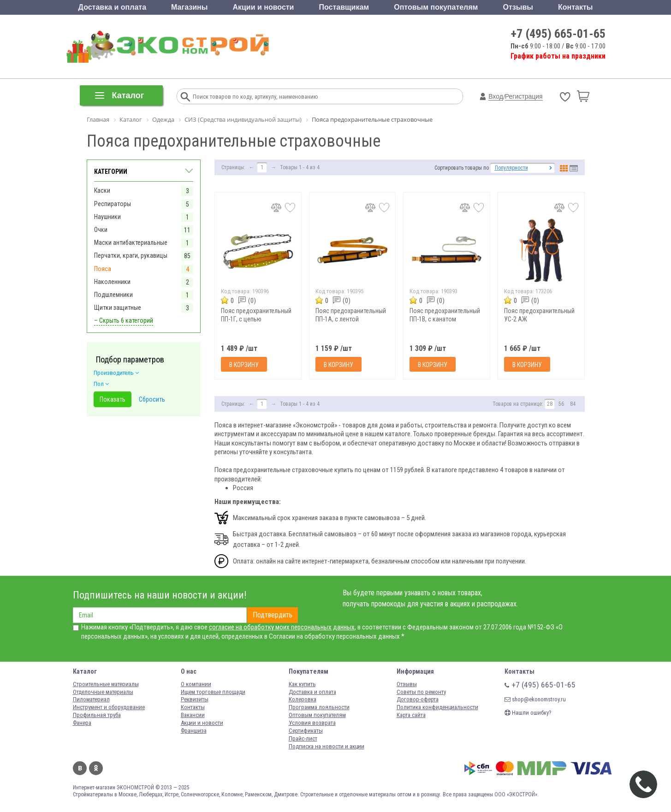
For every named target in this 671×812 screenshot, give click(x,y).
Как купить (302, 684)
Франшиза (194, 731)
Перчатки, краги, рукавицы (131, 255)
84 (573, 404)
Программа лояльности (319, 707)
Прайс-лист (303, 738)
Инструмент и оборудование (109, 707)
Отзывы (518, 7)
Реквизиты (195, 699)
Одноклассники (96, 768)
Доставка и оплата (113, 7)
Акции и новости (263, 7)
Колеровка (303, 699)
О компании (196, 684)
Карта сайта (411, 715)
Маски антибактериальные (131, 243)
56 (561, 404)
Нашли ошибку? (528, 713)
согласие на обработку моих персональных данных (282, 627)
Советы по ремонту (421, 692)
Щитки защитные (118, 308)
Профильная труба (97, 715)
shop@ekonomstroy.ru (535, 699)
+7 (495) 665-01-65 (558, 34)
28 (550, 404)
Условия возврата (312, 723)
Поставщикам (344, 7)
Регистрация (524, 96)
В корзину (244, 365)
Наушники (107, 217)
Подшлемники (113, 295)
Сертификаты (306, 731)
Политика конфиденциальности (437, 707)
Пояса (103, 269)
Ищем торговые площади (213, 692)
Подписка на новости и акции (327, 746)
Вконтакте (80, 768)
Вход (496, 96)
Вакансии (193, 715)
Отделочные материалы (103, 692)
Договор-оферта (418, 699)
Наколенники (112, 282)
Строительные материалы (106, 684)
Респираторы (113, 204)
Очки (101, 230)
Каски (102, 190)
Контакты (575, 7)
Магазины (189, 7)
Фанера (82, 723)
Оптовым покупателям (436, 7)
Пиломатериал (91, 699)
